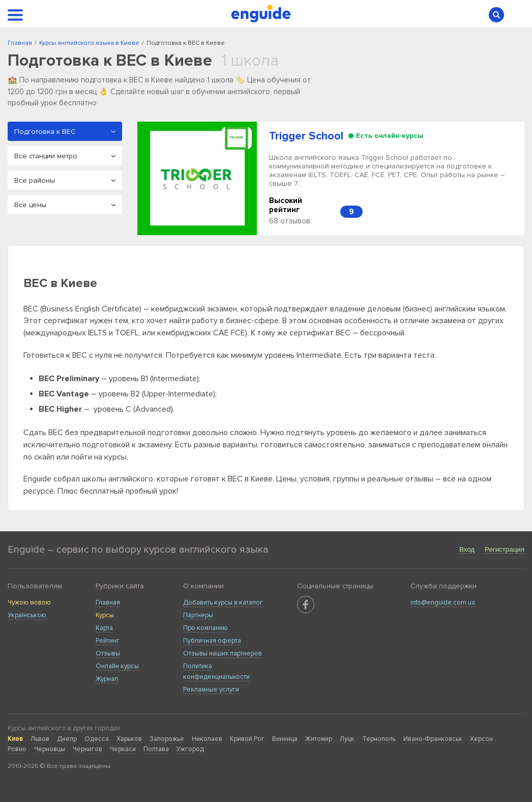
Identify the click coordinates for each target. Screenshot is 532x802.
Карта (104, 628)
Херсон (481, 739)
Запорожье (167, 739)
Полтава (156, 749)
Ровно (17, 749)
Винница (285, 739)
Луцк (347, 739)
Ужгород (190, 749)
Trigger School (306, 136)
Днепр (67, 739)
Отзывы (108, 653)
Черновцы (50, 749)
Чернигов (87, 749)
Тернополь (379, 739)
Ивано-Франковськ (433, 739)
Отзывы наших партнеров (223, 653)
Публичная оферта (212, 641)
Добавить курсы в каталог (223, 603)
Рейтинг (108, 641)
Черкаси (123, 749)
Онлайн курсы (117, 666)
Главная (108, 603)
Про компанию (205, 628)
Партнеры (198, 615)
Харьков (129, 739)
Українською (27, 615)
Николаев (207, 739)
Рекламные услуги (211, 690)
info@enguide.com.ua (443, 603)
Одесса (97, 739)
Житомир (319, 739)
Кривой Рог (247, 739)
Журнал (107, 679)
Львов (40, 739)
